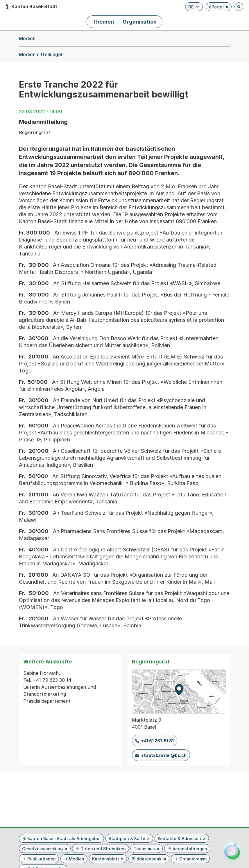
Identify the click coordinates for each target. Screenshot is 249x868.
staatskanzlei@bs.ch (164, 755)
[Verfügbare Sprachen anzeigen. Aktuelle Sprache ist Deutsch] (194, 7)
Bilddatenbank (147, 859)
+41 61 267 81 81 (157, 741)
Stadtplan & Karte (127, 838)
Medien (77, 859)
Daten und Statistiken (103, 849)
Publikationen (42, 859)
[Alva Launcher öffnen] (232, 851)
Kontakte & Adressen (179, 838)
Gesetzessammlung (42, 849)
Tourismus (144, 849)
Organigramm (193, 859)
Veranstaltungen (190, 849)
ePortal (219, 8)
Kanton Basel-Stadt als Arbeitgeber (64, 838)
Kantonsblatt (106, 859)
